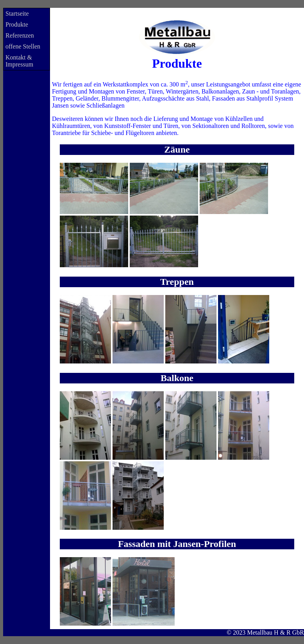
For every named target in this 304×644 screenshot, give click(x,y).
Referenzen (20, 35)
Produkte (17, 24)
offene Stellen (23, 46)
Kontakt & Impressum (19, 61)
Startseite (17, 13)
